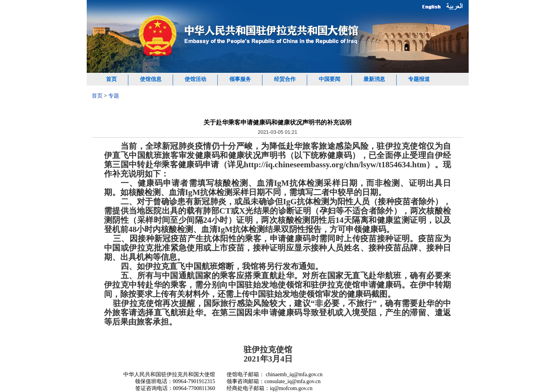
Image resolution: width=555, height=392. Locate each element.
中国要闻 (330, 79)
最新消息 (374, 79)
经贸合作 (285, 79)
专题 (114, 96)
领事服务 (240, 79)
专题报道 (419, 79)
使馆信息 (151, 79)
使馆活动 (195, 79)
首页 (111, 79)
